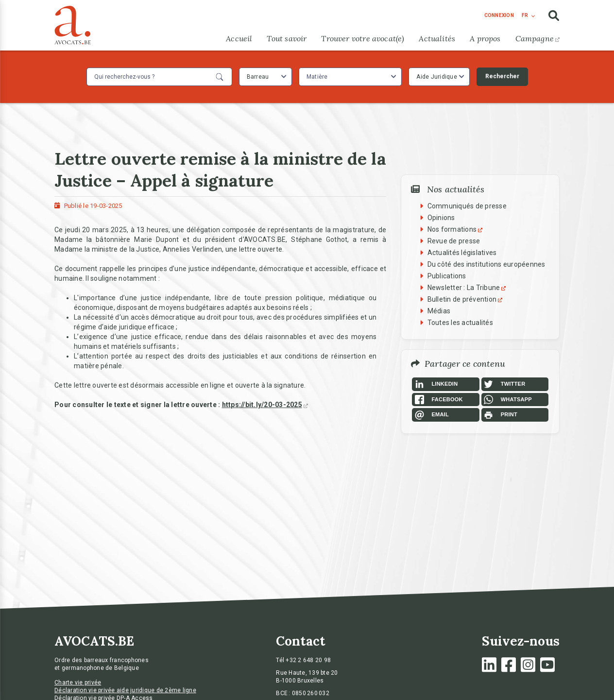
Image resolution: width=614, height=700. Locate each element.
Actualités (437, 38)
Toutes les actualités (460, 323)
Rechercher (502, 76)
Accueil (239, 38)
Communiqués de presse (467, 206)
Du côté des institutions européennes (486, 264)
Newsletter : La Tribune (468, 288)
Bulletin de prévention (466, 299)
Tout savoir (287, 38)
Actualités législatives (462, 253)
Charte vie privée (78, 683)
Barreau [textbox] (258, 77)
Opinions (441, 218)
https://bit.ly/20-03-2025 (265, 405)
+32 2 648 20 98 (308, 660)
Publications (447, 276)
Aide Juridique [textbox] (437, 77)
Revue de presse (454, 241)
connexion (499, 15)
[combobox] (265, 77)
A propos (485, 38)
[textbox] (318, 77)
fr (525, 15)
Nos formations (456, 229)
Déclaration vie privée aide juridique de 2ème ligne (125, 690)
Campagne (537, 38)
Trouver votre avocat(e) (363, 38)
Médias (439, 311)
